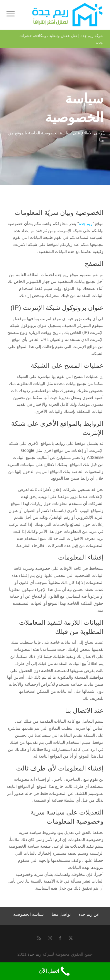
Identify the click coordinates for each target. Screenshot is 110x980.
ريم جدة (86, 224)
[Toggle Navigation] (11, 15)
